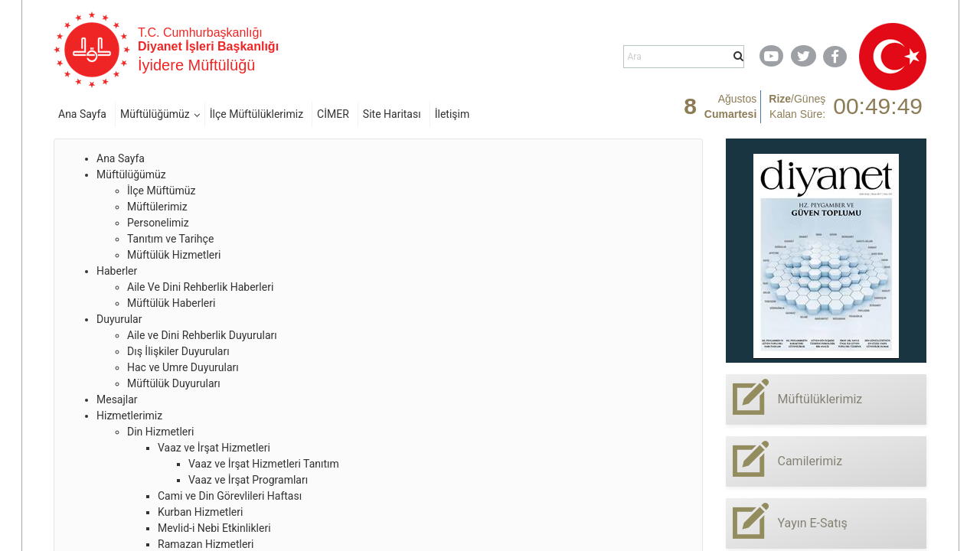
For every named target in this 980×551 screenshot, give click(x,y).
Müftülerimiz (157, 207)
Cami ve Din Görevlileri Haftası (230, 496)
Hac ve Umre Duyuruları (183, 367)
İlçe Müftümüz (161, 191)
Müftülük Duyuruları (174, 383)
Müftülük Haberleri (171, 303)
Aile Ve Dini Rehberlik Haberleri (200, 287)
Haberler (117, 271)
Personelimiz (158, 223)
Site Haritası (392, 114)
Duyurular (119, 319)
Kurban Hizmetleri (200, 512)
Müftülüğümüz (155, 114)
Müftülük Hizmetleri (174, 255)
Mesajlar (117, 399)
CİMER (333, 114)
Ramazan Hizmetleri (206, 544)
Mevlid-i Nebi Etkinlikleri (214, 528)
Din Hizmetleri (160, 432)
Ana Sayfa (82, 114)
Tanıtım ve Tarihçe (170, 239)
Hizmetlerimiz (129, 416)
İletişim (452, 114)
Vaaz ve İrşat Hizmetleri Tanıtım (264, 464)
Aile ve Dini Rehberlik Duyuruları (202, 335)
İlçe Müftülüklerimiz (256, 114)
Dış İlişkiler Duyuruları (178, 351)
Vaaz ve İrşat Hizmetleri (214, 448)
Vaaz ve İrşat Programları (248, 480)
